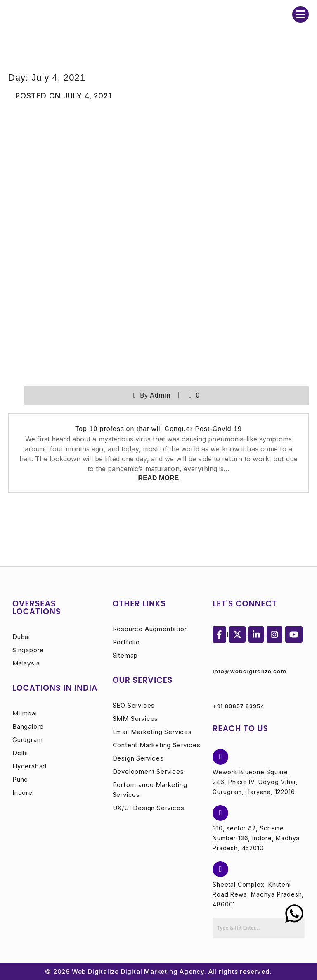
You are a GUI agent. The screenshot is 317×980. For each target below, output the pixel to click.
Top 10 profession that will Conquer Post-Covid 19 (158, 429)
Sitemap (125, 655)
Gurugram (27, 740)
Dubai (21, 637)
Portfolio (126, 642)
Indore (22, 793)
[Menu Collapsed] (300, 14)
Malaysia (26, 663)
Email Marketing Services (152, 732)
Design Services (138, 758)
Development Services (148, 771)
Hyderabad (30, 766)
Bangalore (28, 726)
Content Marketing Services (157, 745)
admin (160, 395)
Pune (20, 779)
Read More (159, 478)
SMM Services (136, 719)
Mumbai (25, 713)
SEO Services (134, 705)
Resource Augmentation (150, 629)
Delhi (20, 753)
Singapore (28, 650)
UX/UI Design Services (149, 808)
